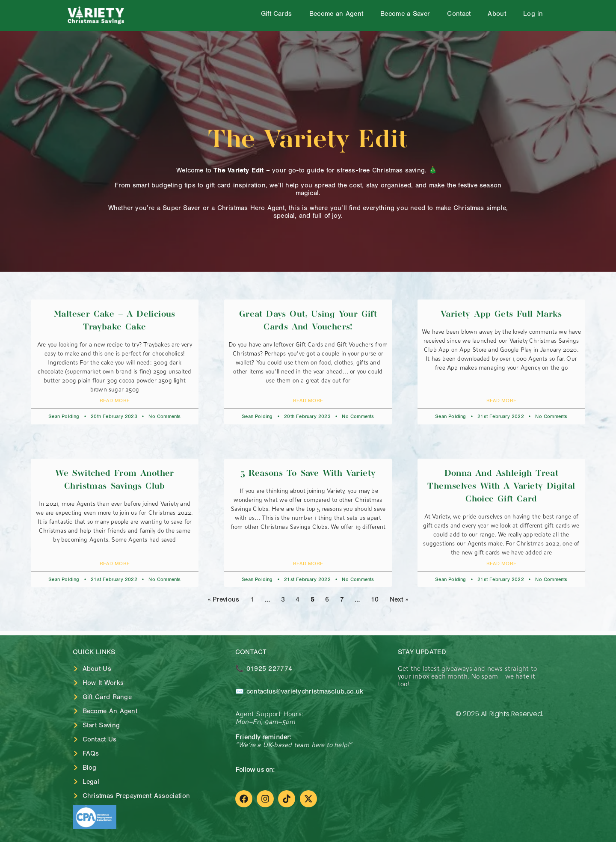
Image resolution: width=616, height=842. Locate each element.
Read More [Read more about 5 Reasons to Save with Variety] (308, 563)
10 (375, 599)
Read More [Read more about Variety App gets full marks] (502, 400)
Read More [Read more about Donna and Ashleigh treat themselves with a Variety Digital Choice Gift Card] (502, 563)
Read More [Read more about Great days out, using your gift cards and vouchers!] (308, 400)
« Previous (224, 599)
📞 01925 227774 (264, 669)
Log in (533, 14)
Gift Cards (277, 14)
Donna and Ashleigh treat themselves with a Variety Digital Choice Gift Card (501, 486)
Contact (459, 14)
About (497, 14)
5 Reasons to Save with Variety (308, 473)
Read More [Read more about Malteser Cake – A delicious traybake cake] (115, 400)
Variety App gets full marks (501, 314)
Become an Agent (336, 14)
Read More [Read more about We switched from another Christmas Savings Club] (115, 563)
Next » (399, 599)
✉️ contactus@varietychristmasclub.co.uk (299, 691)
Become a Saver (405, 14)
